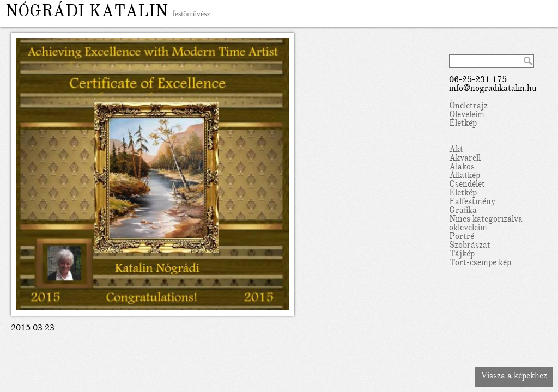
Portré (462, 237)
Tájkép (462, 255)
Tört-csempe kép (480, 264)
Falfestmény (472, 203)
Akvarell (465, 159)
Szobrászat (470, 246)
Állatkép (465, 176)
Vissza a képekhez (514, 377)
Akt (456, 150)
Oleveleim (467, 115)
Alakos (462, 168)
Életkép (463, 124)
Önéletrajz (468, 107)
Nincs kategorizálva (486, 220)
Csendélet (467, 185)
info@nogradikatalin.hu (493, 89)
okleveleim (468, 229)
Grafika (463, 211)
